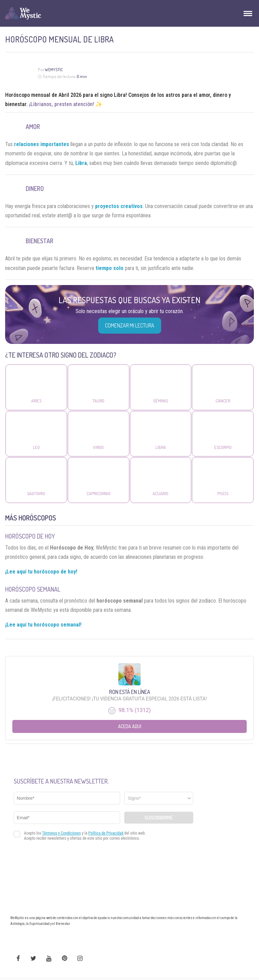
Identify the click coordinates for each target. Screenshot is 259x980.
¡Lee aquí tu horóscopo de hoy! (41, 572)
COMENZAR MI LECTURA (130, 325)
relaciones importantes (42, 144)
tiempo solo (109, 268)
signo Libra (113, 95)
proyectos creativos (119, 206)
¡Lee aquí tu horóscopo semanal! (43, 625)
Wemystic (54, 70)
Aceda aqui (130, 726)
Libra (81, 163)
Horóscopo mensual (28, 95)
